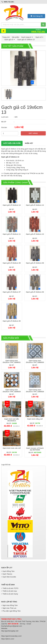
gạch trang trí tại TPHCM (26, 173)
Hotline (38, 31)
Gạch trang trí (27, 37)
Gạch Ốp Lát (7, 568)
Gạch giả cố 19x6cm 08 (35, 263)
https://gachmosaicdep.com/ (11, 636)
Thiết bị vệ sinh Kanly (10, 594)
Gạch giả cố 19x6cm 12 (35, 205)
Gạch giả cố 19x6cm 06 (35, 292)
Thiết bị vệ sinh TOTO (10, 588)
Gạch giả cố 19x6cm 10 (35, 234)
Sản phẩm (15, 37)
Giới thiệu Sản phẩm (12, 143)
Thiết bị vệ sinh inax (9, 591)
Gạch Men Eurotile (9, 577)
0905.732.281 (9, 2)
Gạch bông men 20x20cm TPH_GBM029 (12, 391)
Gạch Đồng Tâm (8, 571)
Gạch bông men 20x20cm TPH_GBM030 (35, 361)
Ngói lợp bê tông (9, 602)
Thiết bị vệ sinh (8, 585)
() (36, 16)
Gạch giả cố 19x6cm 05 (12, 321)
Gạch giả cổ (10, 40)
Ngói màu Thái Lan (9, 608)
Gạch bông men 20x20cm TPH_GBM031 (12, 361)
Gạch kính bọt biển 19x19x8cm (12, 420)
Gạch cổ (40, 37)
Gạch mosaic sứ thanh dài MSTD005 (35, 449)
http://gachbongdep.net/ (10, 631)
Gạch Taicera (7, 574)
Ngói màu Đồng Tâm (9, 605)
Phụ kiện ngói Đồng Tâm (11, 611)
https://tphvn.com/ (8, 639)
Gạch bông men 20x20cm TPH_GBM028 (35, 391)
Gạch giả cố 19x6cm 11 (12, 234)
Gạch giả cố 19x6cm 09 (12, 263)
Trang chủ (6, 37)
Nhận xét (29, 143)
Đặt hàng (33, 133)
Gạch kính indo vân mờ (12, 448)
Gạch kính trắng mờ (35, 419)
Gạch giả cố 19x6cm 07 (12, 292)
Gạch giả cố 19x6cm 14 (12, 205)
